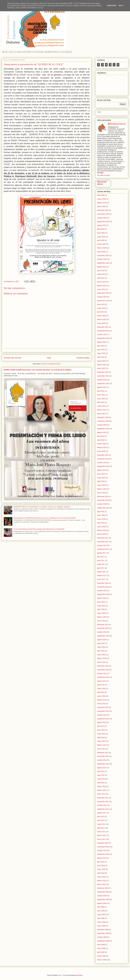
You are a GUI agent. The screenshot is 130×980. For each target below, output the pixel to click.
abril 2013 (101, 738)
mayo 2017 (101, 564)
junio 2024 (101, 271)
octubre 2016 (102, 591)
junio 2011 (101, 820)
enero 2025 (101, 252)
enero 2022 (101, 368)
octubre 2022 (102, 334)
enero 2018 (101, 534)
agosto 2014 (102, 681)
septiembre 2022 (103, 338)
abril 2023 (101, 312)
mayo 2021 (101, 399)
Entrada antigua (83, 358)
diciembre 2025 (103, 210)
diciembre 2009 (103, 888)
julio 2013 (101, 726)
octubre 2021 (102, 380)
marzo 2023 (102, 316)
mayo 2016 (101, 606)
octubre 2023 (102, 297)
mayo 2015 (101, 647)
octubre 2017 (102, 545)
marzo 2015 (102, 655)
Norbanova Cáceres (118, 124)
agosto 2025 (102, 225)
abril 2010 (101, 873)
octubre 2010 (102, 850)
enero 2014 (101, 704)
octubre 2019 (102, 463)
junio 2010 (101, 866)
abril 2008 (101, 952)
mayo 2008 (101, 948)
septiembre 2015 (103, 636)
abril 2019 (101, 481)
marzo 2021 (102, 406)
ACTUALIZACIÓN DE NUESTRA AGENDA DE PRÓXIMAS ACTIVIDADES (39, 529)
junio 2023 (101, 304)
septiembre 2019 (103, 466)
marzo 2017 (102, 572)
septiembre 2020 (103, 429)
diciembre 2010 (103, 843)
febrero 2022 (102, 365)
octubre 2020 (102, 425)
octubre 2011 (102, 805)
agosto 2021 (102, 387)
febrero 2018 (102, 530)
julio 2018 (101, 512)
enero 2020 (101, 451)
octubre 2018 (102, 504)
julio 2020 (101, 436)
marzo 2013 (102, 741)
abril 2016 (101, 609)
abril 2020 (101, 440)
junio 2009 (101, 911)
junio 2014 (101, 685)
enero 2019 (101, 493)
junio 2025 (101, 233)
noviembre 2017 (103, 542)
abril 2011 (101, 828)
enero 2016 (101, 621)
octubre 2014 (102, 673)
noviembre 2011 (103, 802)
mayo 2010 (101, 869)
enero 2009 (101, 926)
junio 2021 (101, 395)
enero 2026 (101, 206)
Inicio (49, 358)
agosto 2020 (102, 432)
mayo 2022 (101, 353)
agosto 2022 (102, 342)
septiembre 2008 (103, 941)
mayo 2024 (101, 274)
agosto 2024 (102, 267)
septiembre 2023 (103, 301)
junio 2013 (101, 730)
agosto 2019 (102, 470)
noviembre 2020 (103, 421)
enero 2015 (101, 662)
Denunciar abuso (102, 183)
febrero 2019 (102, 489)
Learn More (112, 6)
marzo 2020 (102, 444)
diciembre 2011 (103, 798)
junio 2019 (101, 474)
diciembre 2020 (103, 417)
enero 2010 (101, 884)
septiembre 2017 (103, 549)
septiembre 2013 (103, 719)
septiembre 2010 (103, 854)
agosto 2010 (102, 858)
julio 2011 (101, 817)
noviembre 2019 (103, 459)
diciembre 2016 (103, 583)
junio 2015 (101, 643)
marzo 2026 (102, 199)
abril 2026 (101, 195)
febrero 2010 (102, 881)
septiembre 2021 (103, 384)
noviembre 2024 (103, 255)
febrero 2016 (102, 617)
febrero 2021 (102, 410)
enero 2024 (101, 289)
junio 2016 (101, 602)
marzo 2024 (102, 282)
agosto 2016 (102, 598)
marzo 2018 (102, 527)
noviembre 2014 (103, 670)
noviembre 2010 (103, 847)
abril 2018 (101, 523)
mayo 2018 (101, 519)
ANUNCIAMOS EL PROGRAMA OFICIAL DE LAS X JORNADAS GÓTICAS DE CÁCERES (45, 518)
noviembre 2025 (103, 214)
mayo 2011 (101, 824)
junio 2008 (101, 945)
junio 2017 (101, 560)
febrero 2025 (102, 248)
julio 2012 (101, 771)
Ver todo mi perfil (103, 175)
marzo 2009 (102, 922)
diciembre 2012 (103, 753)
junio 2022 (101, 350)
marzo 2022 (102, 361)
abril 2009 (101, 918)
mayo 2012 (101, 779)
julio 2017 (101, 557)
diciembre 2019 (103, 455)
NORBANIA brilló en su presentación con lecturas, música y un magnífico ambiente (42, 507)
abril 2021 (101, 402)
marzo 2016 (102, 613)
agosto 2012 (102, 768)
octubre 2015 (102, 632)
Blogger (80, 975)
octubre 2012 (102, 760)
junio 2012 (101, 775)
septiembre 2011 (103, 809)
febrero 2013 (102, 745)
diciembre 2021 (103, 372)
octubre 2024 (102, 259)
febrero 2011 (102, 835)
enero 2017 (101, 579)
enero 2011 (101, 839)
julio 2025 (101, 229)
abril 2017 (101, 568)
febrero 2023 (102, 319)
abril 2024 (101, 278)
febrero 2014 (102, 700)
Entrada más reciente (13, 358)
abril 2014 (101, 692)
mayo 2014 (101, 689)
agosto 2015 (102, 640)
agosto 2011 (102, 813)
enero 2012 (101, 794)
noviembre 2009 (103, 892)
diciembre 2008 (103, 930)
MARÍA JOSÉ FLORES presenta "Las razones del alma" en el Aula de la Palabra (38, 370)
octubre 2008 (102, 937)
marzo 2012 (102, 786)
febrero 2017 (102, 576)
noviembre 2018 (103, 500)
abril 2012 (101, 783)
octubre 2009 (102, 896)
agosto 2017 (102, 553)
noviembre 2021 (103, 376)
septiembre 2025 (103, 221)
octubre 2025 (102, 218)
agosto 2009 (102, 903)
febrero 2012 (102, 790)
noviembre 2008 (103, 933)
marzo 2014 (102, 696)
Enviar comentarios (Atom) (52, 364)
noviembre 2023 (103, 293)
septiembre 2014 (103, 677)
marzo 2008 (102, 956)
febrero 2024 (102, 286)
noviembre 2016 (103, 587)
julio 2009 (101, 907)
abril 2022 (101, 357)
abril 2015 (101, 651)
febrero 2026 (102, 203)
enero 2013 (101, 749)
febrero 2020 (102, 447)
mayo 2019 (101, 478)
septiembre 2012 (103, 764)
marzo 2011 (102, 832)
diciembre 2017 (103, 538)
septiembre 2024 (103, 263)
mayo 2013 (101, 734)
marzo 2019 (102, 485)
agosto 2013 (102, 722)
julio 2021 (101, 391)
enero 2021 (101, 414)
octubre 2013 (102, 715)
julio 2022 (101, 346)
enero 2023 (101, 323)
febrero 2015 (102, 658)
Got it (121, 6)
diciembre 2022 (103, 327)
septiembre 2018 (103, 508)
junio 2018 (101, 515)
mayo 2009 (101, 915)
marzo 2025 (102, 244)
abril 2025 (101, 240)
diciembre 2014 (103, 666)
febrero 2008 (102, 960)
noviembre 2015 (103, 628)
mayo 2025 (101, 237)
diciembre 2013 (103, 707)
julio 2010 (101, 862)
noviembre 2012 (103, 756)
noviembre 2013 (103, 711)
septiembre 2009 (103, 899)
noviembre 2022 (103, 331)
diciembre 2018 (103, 497)
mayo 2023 (101, 308)
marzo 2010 (102, 877)
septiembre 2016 (103, 594)
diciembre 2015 (103, 625)
